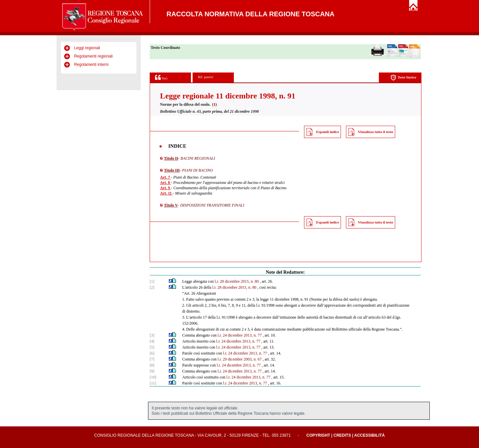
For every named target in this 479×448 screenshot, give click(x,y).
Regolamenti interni (91, 65)
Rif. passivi (206, 77)
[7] (152, 359)
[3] (152, 335)
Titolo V (171, 205)
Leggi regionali (87, 48)
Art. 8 (165, 183)
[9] (152, 371)
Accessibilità (370, 435)
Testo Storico (403, 78)
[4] (152, 341)
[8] (152, 365)
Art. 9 (165, 188)
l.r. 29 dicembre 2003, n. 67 (239, 359)
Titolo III (172, 170)
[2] (152, 287)
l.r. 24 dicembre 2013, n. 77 (239, 335)
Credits (342, 435)
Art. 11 (166, 193)
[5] (152, 347)
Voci (161, 77)
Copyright (318, 435)
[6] (152, 353)
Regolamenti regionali (93, 56)
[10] (153, 377)
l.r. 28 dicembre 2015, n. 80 (237, 281)
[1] (152, 281)
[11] (153, 383)
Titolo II (171, 158)
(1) (215, 104)
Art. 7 (165, 177)
